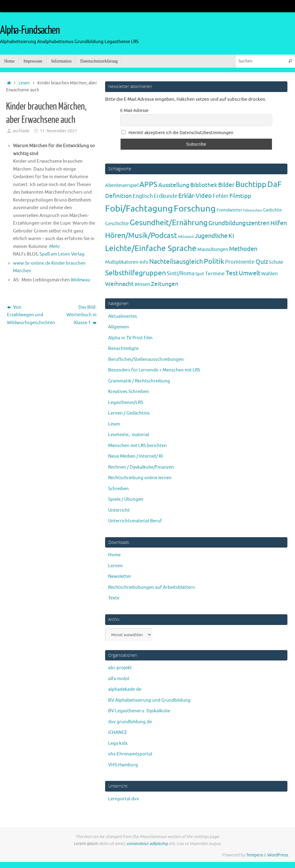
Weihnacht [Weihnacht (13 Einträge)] (119, 284)
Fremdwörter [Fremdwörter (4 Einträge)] (229, 210)
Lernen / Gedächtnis (129, 413)
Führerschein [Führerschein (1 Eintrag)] (253, 210)
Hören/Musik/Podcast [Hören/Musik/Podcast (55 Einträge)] (141, 236)
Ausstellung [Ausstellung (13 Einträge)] (174, 185)
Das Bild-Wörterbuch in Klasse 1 (82, 315)
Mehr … (57, 247)
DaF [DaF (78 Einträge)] (274, 184)
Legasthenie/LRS (126, 403)
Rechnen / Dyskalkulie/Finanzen (141, 467)
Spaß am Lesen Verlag (62, 254)
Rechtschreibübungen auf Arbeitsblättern (152, 587)
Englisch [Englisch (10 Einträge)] (143, 196)
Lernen (115, 566)
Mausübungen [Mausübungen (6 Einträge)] (213, 249)
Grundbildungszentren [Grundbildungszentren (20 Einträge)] (239, 223)
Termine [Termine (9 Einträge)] (215, 273)
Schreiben (118, 489)
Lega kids (118, 743)
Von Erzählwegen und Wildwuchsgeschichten (28, 315)
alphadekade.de (125, 689)
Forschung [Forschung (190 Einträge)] (195, 209)
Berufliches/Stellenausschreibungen (146, 359)
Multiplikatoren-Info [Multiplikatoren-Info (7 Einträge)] (127, 262)
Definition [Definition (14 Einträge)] (118, 196)
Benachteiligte (123, 349)
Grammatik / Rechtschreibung (139, 381)
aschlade (21, 131)
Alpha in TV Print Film (130, 338)
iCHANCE (118, 732)
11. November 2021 (58, 131)
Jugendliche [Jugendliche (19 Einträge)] (211, 236)
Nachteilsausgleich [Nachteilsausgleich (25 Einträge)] (176, 262)
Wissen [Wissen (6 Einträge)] (142, 284)
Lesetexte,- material (129, 435)
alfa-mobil (119, 679)
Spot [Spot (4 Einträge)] (200, 274)
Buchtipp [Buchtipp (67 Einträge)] (251, 185)
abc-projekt (120, 668)
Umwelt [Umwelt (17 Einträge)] (250, 273)
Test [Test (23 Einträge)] (232, 273)
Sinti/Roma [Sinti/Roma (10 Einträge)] (181, 273)
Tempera (254, 855)
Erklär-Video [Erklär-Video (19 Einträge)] (195, 196)
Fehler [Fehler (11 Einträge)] (221, 196)
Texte (114, 598)
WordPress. (278, 855)
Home (114, 555)
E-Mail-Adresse (134, 111)
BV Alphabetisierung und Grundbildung (149, 700)
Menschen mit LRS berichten (137, 446)
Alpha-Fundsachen (30, 30)
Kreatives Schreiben (129, 392)
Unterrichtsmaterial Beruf (135, 521)
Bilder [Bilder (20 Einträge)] (226, 185)
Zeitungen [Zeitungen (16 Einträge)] (165, 284)
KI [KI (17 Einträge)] (231, 236)
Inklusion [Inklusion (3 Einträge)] (186, 237)
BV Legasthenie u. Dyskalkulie (139, 711)
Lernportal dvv (123, 799)
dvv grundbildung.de (130, 722)
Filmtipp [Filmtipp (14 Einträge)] (240, 196)
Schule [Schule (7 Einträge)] (276, 262)
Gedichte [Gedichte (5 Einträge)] (272, 210)
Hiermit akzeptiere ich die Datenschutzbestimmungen (177, 133)
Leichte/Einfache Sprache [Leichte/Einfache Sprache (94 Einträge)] (151, 248)
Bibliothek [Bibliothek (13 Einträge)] (204, 185)
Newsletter (120, 576)
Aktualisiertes (123, 316)
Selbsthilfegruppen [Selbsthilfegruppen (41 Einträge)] (135, 273)
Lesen (24, 83)
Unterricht (119, 510)
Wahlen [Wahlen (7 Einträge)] (269, 274)
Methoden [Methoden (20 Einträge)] (243, 249)
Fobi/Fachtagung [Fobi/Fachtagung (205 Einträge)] (139, 209)
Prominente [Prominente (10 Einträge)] (240, 262)
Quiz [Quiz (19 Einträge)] (262, 262)
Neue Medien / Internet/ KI (135, 456)
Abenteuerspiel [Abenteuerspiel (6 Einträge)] (122, 185)
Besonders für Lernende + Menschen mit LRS (154, 370)
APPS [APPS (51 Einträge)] (148, 185)
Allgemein (119, 327)
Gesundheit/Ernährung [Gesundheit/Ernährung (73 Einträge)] (169, 223)
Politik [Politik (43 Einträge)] (214, 261)
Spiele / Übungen (126, 499)
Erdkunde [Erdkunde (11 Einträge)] (166, 196)
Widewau (81, 280)
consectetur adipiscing (147, 844)
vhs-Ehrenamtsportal (130, 754)
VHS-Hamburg (123, 765)
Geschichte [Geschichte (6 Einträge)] (117, 224)
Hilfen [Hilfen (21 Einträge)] (279, 223)
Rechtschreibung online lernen (140, 478)
